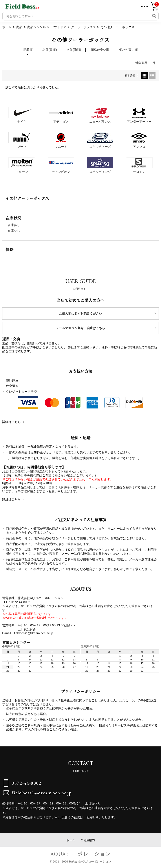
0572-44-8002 (27, 783)
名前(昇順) (50, 50)
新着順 (28, 50)
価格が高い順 (128, 50)
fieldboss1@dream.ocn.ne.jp (42, 793)
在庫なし (14, 231)
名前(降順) (74, 50)
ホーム (70, 840)
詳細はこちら (11, 422)
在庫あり (14, 225)
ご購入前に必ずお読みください (80, 314)
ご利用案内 (88, 840)
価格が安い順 (100, 50)
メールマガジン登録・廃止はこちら (80, 328)
